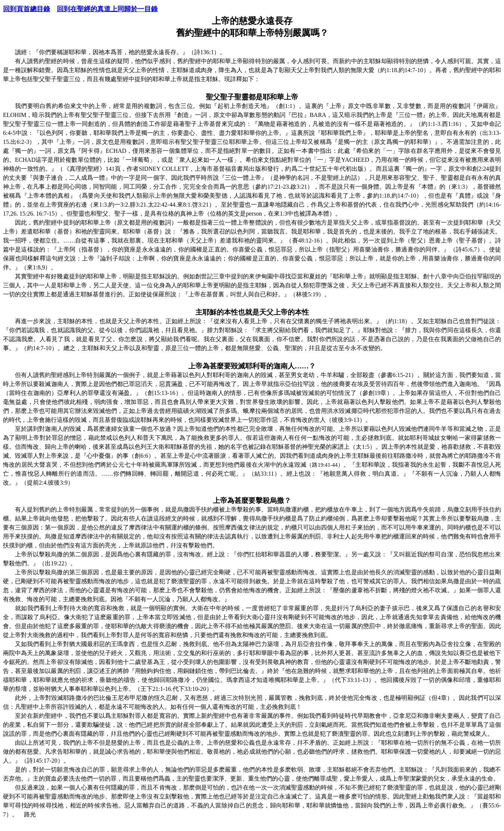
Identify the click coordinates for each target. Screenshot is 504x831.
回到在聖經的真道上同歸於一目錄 (107, 9)
